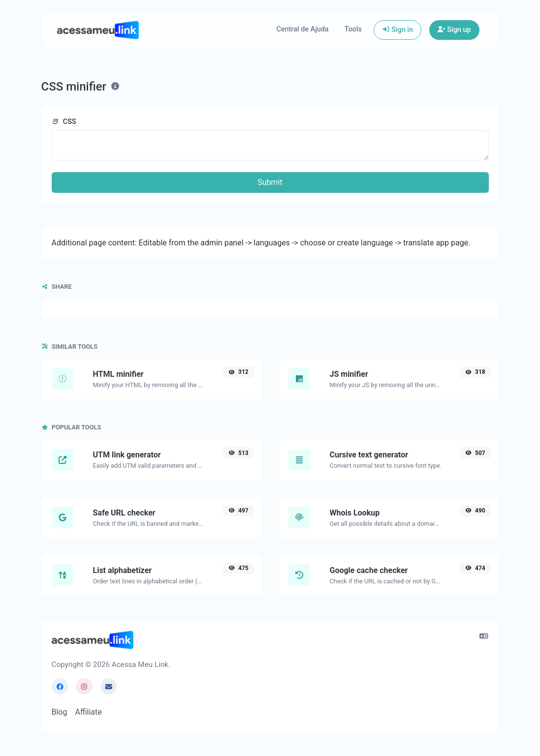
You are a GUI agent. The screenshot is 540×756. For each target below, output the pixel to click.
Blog (60, 712)
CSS (64, 122)
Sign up (454, 30)
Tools (353, 29)
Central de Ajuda (302, 29)
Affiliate (88, 712)
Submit (270, 182)
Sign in (397, 30)
